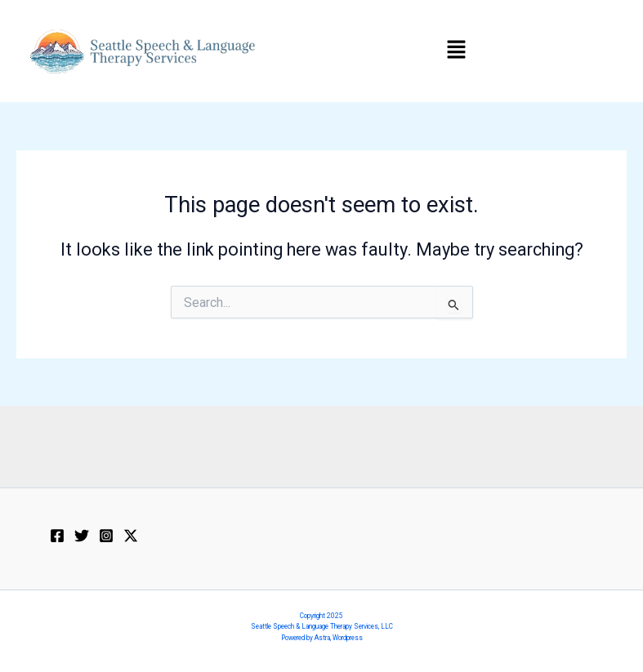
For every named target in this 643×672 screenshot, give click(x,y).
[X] (82, 536)
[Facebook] (57, 536)
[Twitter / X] (131, 536)
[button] (456, 51)
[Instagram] (106, 536)
